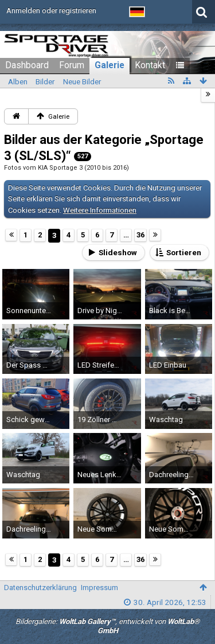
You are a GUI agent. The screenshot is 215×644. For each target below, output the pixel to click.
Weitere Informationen (100, 210)
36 (140, 235)
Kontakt (150, 65)
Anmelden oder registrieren (51, 11)
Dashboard (27, 65)
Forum (72, 65)
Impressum (99, 588)
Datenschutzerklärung (40, 588)
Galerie (110, 65)
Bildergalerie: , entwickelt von (107, 626)
